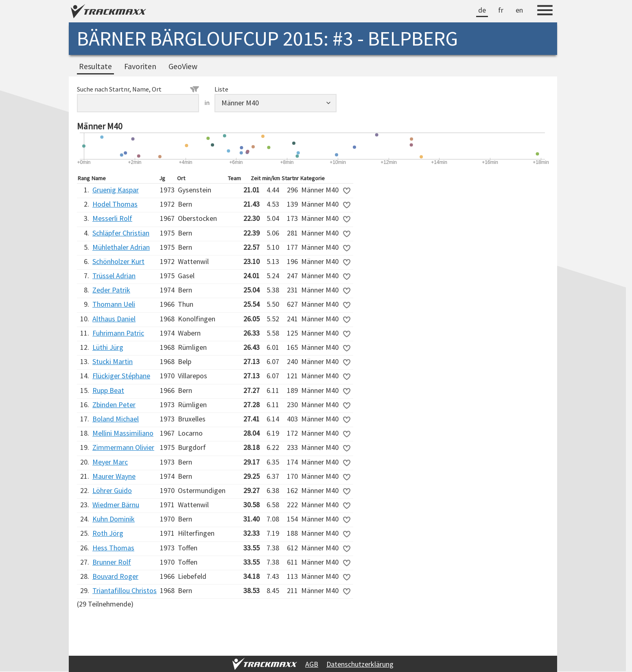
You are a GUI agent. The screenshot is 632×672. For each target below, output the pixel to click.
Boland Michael (116, 419)
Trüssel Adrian (114, 276)
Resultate (95, 66)
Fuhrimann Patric (118, 333)
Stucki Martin (113, 361)
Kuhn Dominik (114, 519)
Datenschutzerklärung (360, 664)
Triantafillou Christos (125, 590)
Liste (221, 89)
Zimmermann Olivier (123, 447)
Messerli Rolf (112, 218)
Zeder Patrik (111, 290)
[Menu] (545, 11)
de (482, 10)
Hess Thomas (113, 548)
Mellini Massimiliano (123, 433)
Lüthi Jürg (108, 347)
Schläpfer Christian (121, 233)
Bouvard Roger (115, 576)
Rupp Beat (108, 390)
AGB (312, 664)
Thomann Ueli (114, 304)
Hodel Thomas (115, 204)
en (519, 10)
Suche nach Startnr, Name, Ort (138, 89)
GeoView (183, 66)
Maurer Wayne (114, 476)
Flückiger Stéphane (121, 376)
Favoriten (140, 66)
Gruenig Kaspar (116, 190)
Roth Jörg (108, 533)
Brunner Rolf (112, 562)
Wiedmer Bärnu (116, 505)
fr (501, 10)
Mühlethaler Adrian (121, 247)
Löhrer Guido (112, 490)
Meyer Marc (110, 462)
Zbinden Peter (114, 405)
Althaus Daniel (114, 319)
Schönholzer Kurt (118, 261)
